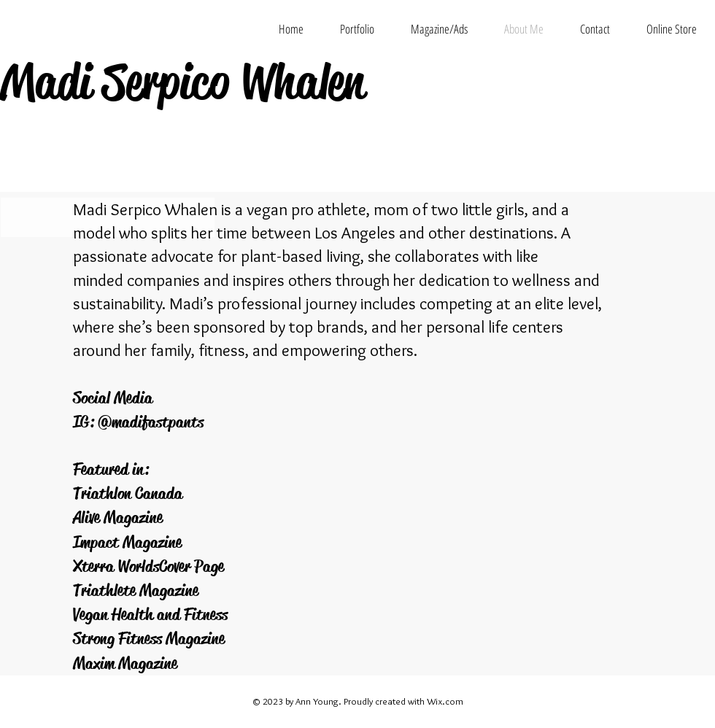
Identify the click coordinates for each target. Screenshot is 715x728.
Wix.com (445, 701)
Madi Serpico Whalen (182, 82)
